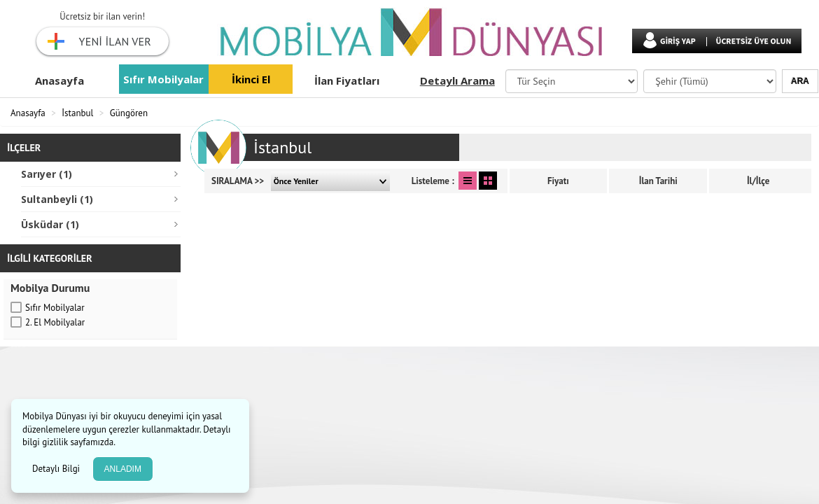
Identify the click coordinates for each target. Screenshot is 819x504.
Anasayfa (59, 80)
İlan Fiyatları (347, 80)
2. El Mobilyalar (55, 322)
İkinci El (251, 79)
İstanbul (77, 113)
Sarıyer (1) (47, 174)
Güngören (129, 113)
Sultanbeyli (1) (57, 199)
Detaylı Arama (457, 80)
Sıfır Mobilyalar (163, 79)
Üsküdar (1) (50, 224)
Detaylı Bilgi (57, 469)
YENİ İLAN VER (115, 41)
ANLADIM (123, 469)
